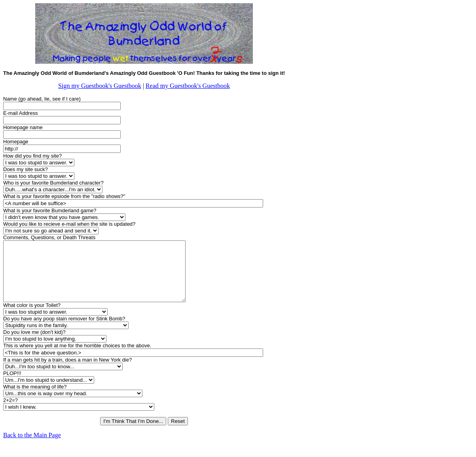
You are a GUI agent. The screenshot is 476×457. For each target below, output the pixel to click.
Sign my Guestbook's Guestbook (100, 86)
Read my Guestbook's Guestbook (188, 86)
